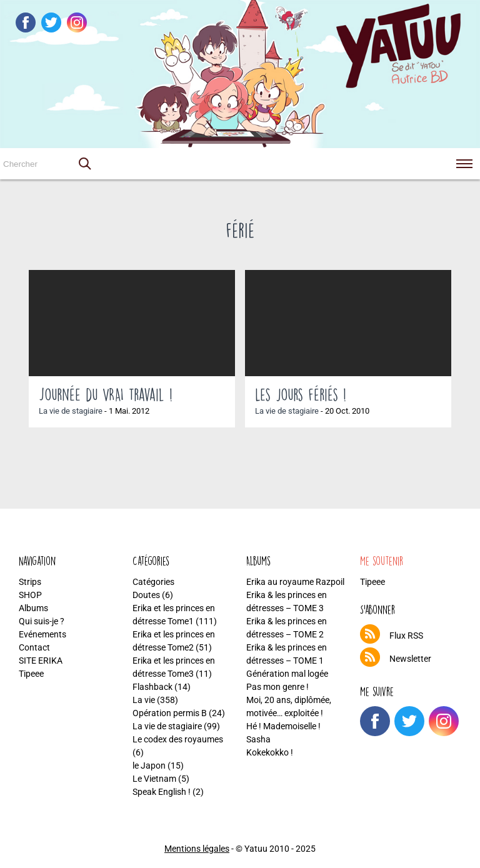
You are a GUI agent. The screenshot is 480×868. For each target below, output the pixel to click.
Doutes (146, 595)
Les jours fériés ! (301, 394)
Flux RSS (406, 636)
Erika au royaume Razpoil (295, 582)
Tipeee (31, 674)
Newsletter (410, 659)
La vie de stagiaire (71, 411)
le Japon (149, 766)
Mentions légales (197, 849)
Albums (33, 608)
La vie (144, 700)
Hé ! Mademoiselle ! (283, 726)
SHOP (30, 595)
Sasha (258, 739)
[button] (84, 164)
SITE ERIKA (41, 661)
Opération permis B (170, 713)
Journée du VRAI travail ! (106, 394)
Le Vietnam (154, 779)
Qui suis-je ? (42, 621)
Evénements (42, 634)
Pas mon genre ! (277, 687)
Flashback (152, 687)
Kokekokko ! (270, 752)
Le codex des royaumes (178, 739)
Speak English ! (162, 792)
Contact (34, 647)
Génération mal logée (287, 674)
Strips (30, 582)
